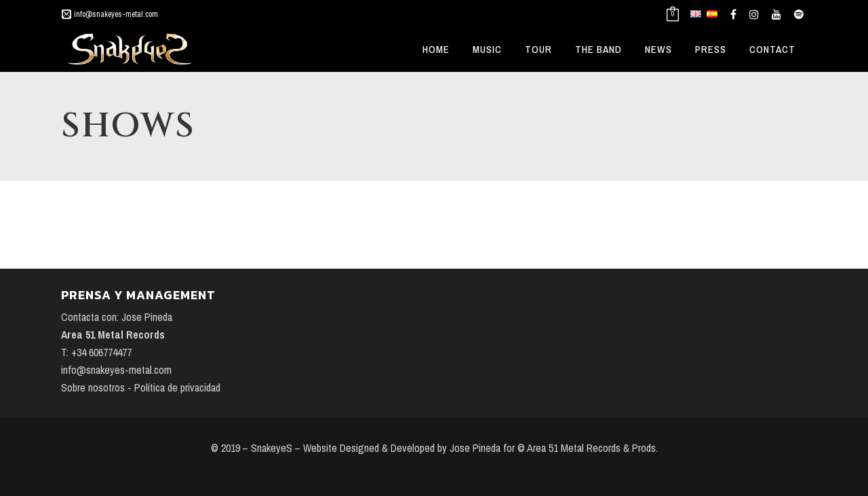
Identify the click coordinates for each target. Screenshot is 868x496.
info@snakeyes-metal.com (116, 14)
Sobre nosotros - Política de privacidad (141, 387)
